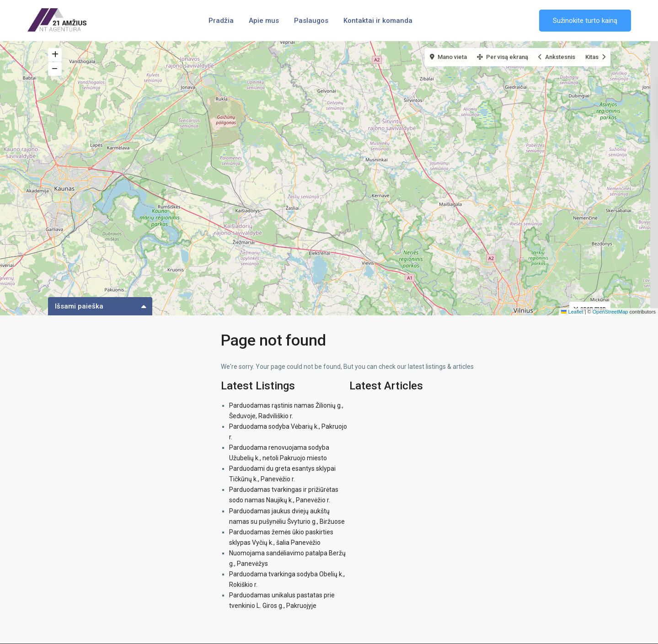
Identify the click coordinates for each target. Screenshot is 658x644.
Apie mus (264, 21)
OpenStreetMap (610, 312)
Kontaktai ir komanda (378, 21)
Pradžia (221, 21)
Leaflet (572, 312)
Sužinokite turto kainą (585, 21)
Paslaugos (311, 21)
